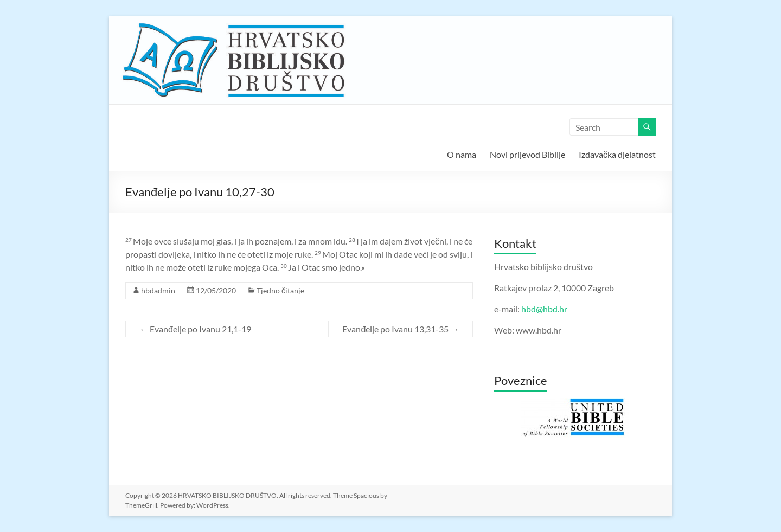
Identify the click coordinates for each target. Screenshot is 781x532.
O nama (462, 154)
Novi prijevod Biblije (527, 154)
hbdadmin (158, 290)
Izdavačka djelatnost (617, 154)
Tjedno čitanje (280, 290)
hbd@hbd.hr (544, 309)
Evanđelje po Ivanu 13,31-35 (401, 329)
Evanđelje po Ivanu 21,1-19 (195, 329)
